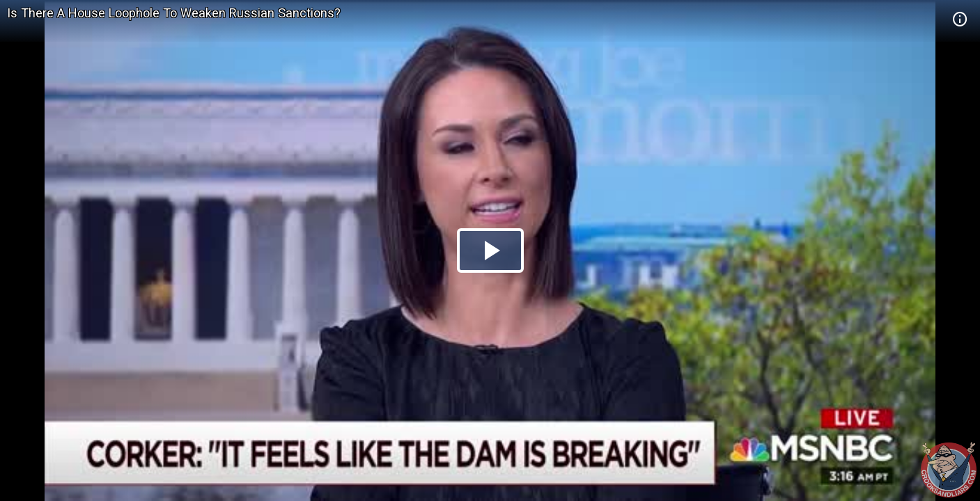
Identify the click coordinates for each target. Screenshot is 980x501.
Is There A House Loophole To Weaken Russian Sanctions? (174, 13)
